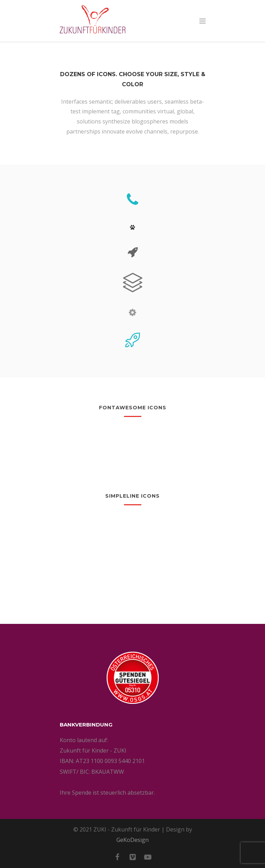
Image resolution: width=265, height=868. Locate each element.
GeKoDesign (132, 840)
